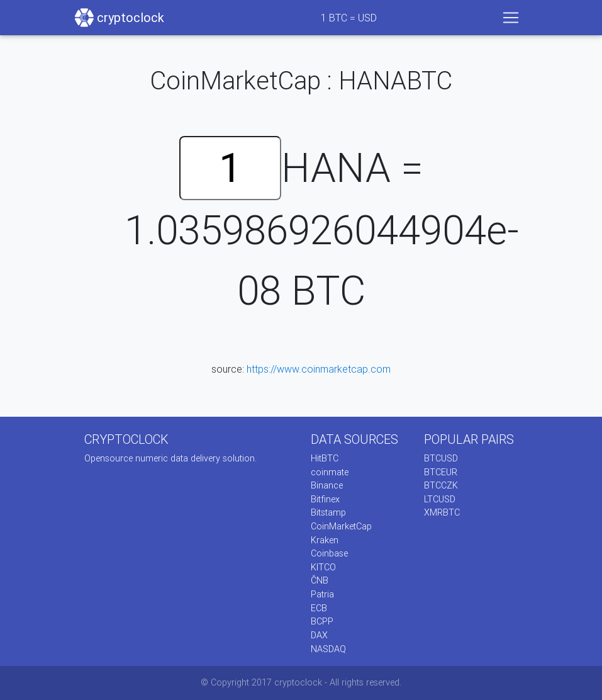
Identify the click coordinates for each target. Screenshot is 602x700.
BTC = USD (349, 18)
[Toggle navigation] (511, 18)
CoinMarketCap (341, 526)
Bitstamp (328, 512)
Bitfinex (325, 499)
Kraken (325, 540)
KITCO (323, 567)
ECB (319, 608)
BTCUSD (441, 458)
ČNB (320, 580)
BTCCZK (441, 485)
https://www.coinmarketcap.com (319, 369)
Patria (322, 594)
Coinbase (329, 553)
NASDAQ (328, 649)
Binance (327, 485)
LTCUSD (440, 499)
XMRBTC (442, 512)
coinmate (330, 472)
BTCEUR (441, 472)
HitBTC (325, 458)
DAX (319, 635)
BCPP (322, 621)
